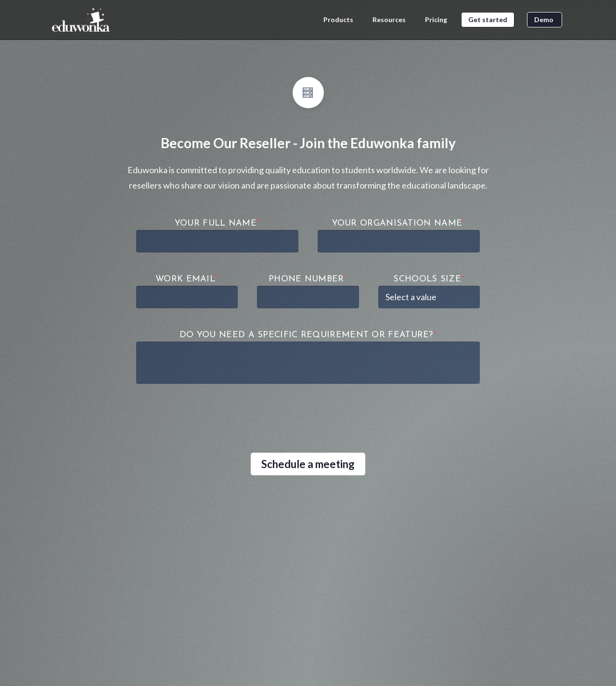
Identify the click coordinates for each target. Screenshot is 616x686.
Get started (488, 19)
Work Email (187, 279)
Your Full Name (218, 223)
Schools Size (429, 279)
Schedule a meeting (308, 464)
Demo (545, 19)
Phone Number (308, 279)
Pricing (437, 20)
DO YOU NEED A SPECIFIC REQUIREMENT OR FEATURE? (308, 335)
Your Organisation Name (399, 223)
